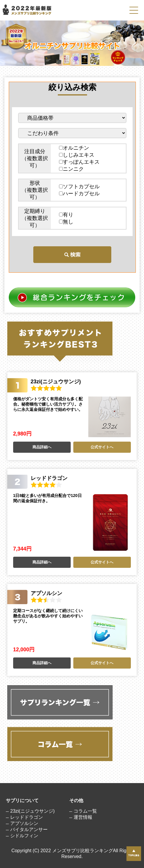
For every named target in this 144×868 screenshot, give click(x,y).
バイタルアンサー (29, 829)
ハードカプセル (79, 194)
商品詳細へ (42, 447)
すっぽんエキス (79, 162)
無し (66, 222)
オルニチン (74, 148)
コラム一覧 (85, 811)
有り (66, 215)
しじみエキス (77, 155)
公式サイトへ (102, 447)
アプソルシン (24, 823)
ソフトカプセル (79, 187)
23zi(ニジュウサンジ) (32, 811)
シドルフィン (24, 836)
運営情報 (83, 817)
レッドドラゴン (27, 817)
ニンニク (71, 169)
